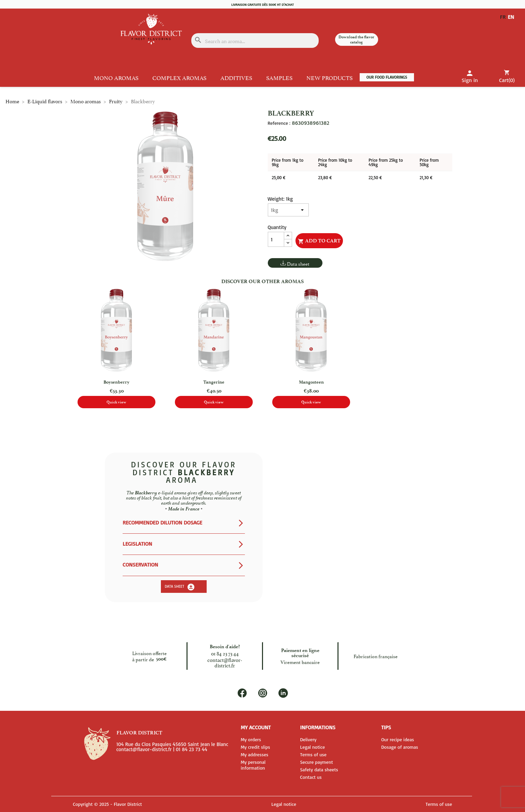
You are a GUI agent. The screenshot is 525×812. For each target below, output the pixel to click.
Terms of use (313, 754)
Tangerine (214, 382)
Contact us (311, 777)
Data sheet (298, 263)
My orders (251, 739)
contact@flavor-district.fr (225, 662)
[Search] (255, 41)
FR (503, 17)
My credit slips (255, 747)
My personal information (253, 765)
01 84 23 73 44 (225, 653)
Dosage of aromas (400, 747)
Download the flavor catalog (356, 39)
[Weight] (288, 210)
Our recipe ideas (398, 739)
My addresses (255, 754)
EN (513, 17)
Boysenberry (116, 382)
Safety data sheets (319, 769)
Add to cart (319, 241)
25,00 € (279, 177)
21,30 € (426, 177)
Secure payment (316, 762)
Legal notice (312, 747)
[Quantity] (276, 239)
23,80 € (325, 177)
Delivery (308, 739)
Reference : (279, 123)
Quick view (116, 402)
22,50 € (375, 177)
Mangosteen (311, 382)
